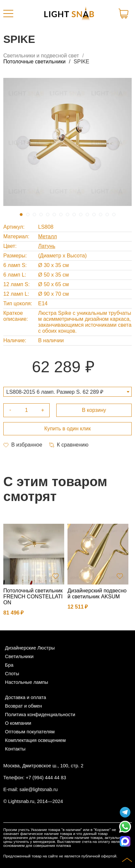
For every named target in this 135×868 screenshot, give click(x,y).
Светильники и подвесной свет (41, 56)
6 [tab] (54, 215)
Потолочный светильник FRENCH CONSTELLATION (33, 597)
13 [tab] (101, 215)
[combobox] (67, 392)
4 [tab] (41, 215)
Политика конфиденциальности (40, 715)
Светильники (19, 656)
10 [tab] (81, 215)
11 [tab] (87, 215)
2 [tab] (28, 215)
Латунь (47, 246)
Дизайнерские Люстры (30, 648)
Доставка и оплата (25, 697)
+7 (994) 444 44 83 (46, 778)
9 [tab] (74, 215)
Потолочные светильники (34, 62)
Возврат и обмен (23, 706)
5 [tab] (48, 215)
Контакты (15, 749)
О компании (18, 723)
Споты (12, 674)
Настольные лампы (26, 682)
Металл (47, 236)
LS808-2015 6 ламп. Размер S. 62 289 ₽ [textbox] (55, 392)
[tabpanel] (67, 142)
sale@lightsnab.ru (39, 789)
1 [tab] (21, 215)
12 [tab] (94, 215)
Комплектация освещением (35, 740)
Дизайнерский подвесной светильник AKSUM (97, 594)
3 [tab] (34, 215)
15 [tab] (114, 215)
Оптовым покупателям (30, 732)
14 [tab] (107, 215)
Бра (9, 665)
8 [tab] (67, 215)
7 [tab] (61, 215)
